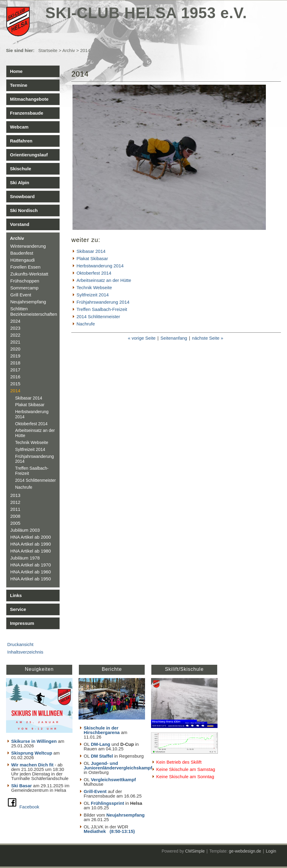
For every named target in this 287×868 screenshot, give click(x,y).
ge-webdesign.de (245, 851)
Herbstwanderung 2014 (100, 266)
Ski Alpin (20, 183)
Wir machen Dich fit (32, 765)
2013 (15, 495)
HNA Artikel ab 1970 (31, 565)
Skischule (21, 169)
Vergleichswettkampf (113, 780)
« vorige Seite (142, 338)
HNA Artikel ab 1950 (31, 579)
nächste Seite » (208, 338)
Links (16, 595)
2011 (15, 509)
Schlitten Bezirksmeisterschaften (34, 311)
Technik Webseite (32, 442)
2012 (15, 502)
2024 (15, 321)
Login (271, 851)
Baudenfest (22, 253)
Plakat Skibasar (30, 405)
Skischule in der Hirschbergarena (102, 730)
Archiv (69, 50)
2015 (15, 384)
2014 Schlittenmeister (35, 480)
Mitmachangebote (29, 99)
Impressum (22, 623)
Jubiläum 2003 (25, 530)
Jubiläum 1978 (25, 558)
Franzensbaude (27, 113)
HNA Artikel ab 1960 (31, 572)
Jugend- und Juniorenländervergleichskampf (118, 765)
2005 (15, 523)
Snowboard (22, 196)
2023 (15, 328)
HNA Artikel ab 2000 (31, 537)
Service (18, 609)
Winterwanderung (28, 246)
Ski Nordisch (24, 210)
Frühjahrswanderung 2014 (103, 302)
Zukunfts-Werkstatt (29, 274)
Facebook (29, 807)
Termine (19, 85)
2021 (15, 342)
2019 (15, 356)
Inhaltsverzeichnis (25, 652)
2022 (15, 335)
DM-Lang (101, 744)
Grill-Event (95, 791)
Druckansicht (20, 644)
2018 (15, 363)
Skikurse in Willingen (34, 741)
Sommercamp (24, 288)
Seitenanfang (174, 338)
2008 (15, 516)
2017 (15, 370)
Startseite (48, 50)
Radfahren (21, 141)
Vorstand (20, 224)
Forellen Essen (25, 267)
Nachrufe (24, 487)
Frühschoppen (25, 281)
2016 (15, 377)
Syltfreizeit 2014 (30, 449)
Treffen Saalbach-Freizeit (102, 309)
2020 (15, 349)
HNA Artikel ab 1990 (31, 544)
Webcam (19, 127)
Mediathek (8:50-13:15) (109, 831)
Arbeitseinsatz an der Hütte (104, 280)
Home (16, 71)
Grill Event (21, 295)
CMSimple (195, 851)
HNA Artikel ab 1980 (31, 551)
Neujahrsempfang (28, 302)
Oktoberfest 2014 (31, 424)
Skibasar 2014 (29, 398)
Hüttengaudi (23, 260)
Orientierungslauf (29, 155)
